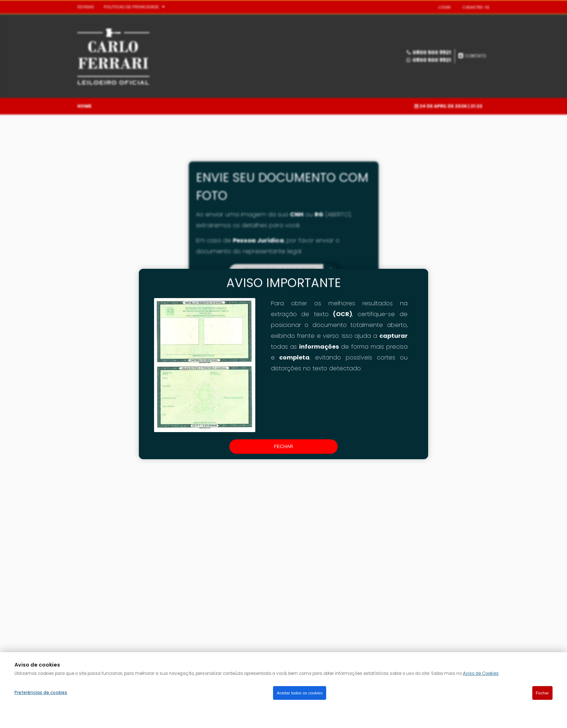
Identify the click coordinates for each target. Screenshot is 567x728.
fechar (283, 446)
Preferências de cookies (41, 693)
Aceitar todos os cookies (300, 693)
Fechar (542, 693)
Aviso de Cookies (481, 673)
